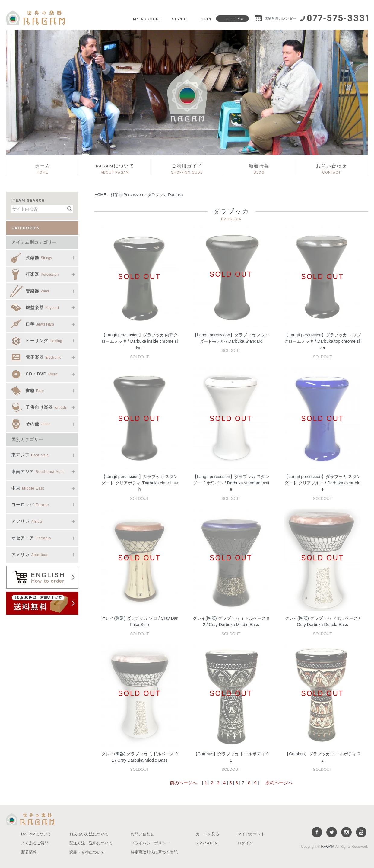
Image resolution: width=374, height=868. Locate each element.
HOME (100, 195)
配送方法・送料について (91, 843)
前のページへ (183, 783)
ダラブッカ (165, 195)
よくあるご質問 (35, 843)
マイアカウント (251, 834)
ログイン (245, 843)
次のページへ (278, 783)
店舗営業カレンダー (276, 19)
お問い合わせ (331, 169)
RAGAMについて (115, 169)
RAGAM (328, 847)
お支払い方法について (89, 834)
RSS (200, 843)
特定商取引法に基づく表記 (154, 852)
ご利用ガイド (187, 169)
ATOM (212, 843)
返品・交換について (87, 852)
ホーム (43, 169)
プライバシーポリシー (150, 843)
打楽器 (127, 195)
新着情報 (259, 169)
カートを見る (208, 834)
